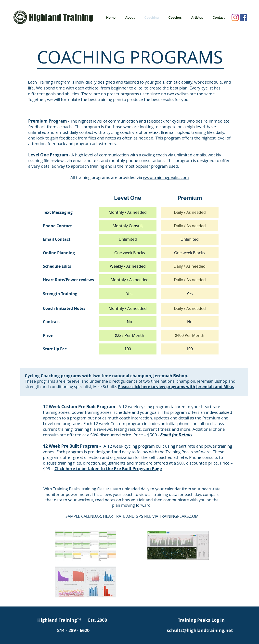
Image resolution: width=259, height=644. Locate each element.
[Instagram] (235, 17)
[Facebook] (244, 17)
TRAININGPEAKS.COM (179, 516)
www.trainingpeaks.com (166, 177)
